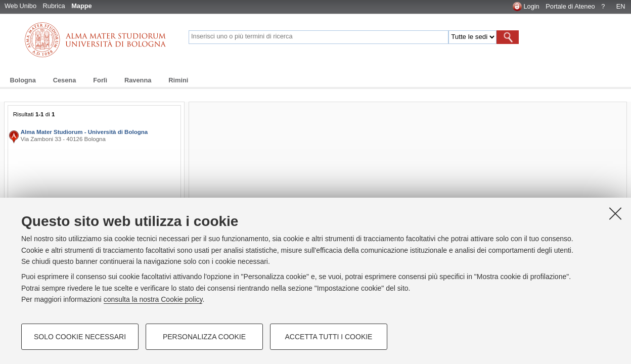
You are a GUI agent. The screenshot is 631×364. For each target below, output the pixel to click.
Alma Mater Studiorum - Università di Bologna (84, 132)
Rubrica (54, 6)
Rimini (178, 80)
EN (621, 6)
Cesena (65, 80)
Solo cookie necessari (80, 337)
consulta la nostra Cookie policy (153, 299)
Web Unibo (20, 6)
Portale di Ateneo (570, 6)
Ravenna (138, 80)
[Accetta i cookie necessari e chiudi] (615, 213)
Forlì (100, 80)
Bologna (23, 80)
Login (531, 6)
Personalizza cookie (204, 337)
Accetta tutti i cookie (329, 337)
